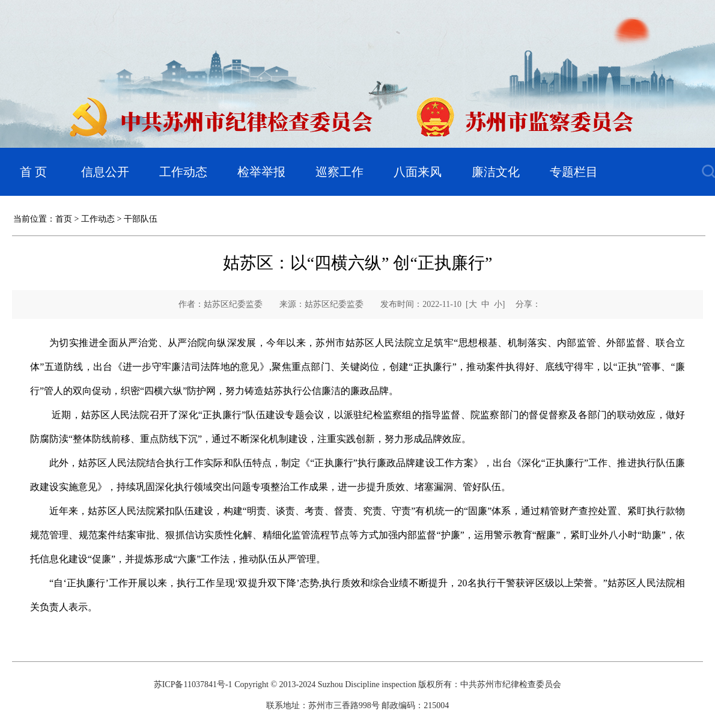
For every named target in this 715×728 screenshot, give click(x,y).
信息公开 (105, 172)
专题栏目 (574, 172)
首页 (64, 219)
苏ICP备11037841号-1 (193, 684)
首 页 (33, 172)
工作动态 (183, 172)
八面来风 (418, 172)
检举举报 (261, 172)
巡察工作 (339, 172)
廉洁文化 (496, 172)
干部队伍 (141, 219)
